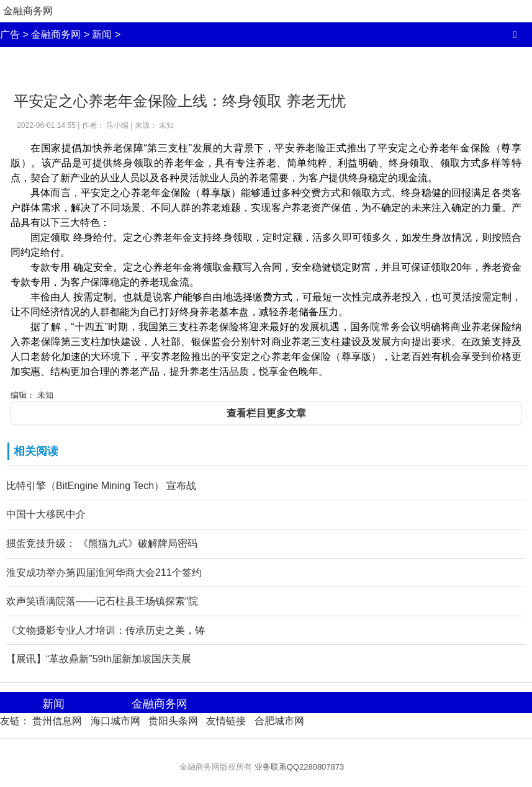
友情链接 (226, 721)
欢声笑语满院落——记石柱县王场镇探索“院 (102, 601)
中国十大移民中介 (46, 514)
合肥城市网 (279, 721)
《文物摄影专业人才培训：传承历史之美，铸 (106, 630)
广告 (10, 34)
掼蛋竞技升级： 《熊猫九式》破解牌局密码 (102, 543)
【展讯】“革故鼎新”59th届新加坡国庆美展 (99, 659)
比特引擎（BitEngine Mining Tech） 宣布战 (101, 486)
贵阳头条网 (173, 721)
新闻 (102, 34)
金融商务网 (28, 11)
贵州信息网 (57, 721)
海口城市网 (115, 721)
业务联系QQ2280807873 (300, 767)
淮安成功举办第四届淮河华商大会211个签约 (104, 573)
